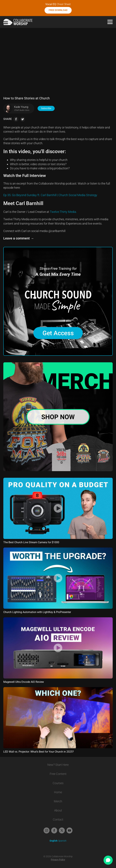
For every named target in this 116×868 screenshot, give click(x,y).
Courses (58, 783)
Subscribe (46, 108)
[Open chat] (108, 860)
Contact (58, 819)
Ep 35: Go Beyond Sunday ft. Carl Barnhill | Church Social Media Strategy (50, 195)
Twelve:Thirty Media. (63, 212)
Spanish (62, 841)
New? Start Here (58, 765)
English (54, 841)
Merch (58, 801)
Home (58, 792)
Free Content (58, 774)
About (58, 810)
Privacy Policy (58, 860)
